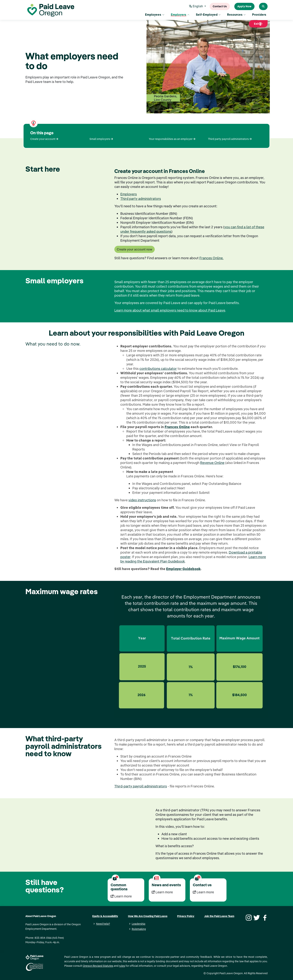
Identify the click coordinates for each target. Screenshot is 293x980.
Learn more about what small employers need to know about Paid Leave (170, 310)
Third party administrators (141, 199)
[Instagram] (248, 917)
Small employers (101, 139)
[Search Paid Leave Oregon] (263, 7)
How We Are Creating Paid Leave (148, 916)
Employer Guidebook (183, 569)
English (196, 7)
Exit (258, 25)
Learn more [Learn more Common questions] (121, 896)
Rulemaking (139, 929)
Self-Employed (208, 15)
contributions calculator (158, 369)
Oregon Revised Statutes (98, 966)
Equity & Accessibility (105, 916)
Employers (180, 15)
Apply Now (244, 7)
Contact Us (220, 7)
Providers (259, 15)
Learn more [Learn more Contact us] (203, 892)
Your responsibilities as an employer (172, 139)
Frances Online (177, 427)
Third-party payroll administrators (141, 786)
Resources (236, 15)
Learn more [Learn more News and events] (162, 892)
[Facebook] (264, 917)
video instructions (142, 500)
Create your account (44, 139)
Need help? (103, 924)
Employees (155, 15)
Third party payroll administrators (230, 139)
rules (122, 966)
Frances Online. (211, 258)
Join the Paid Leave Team (219, 916)
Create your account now (135, 249)
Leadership (139, 924)
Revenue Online (212, 463)
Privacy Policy (186, 916)
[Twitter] (256, 917)
